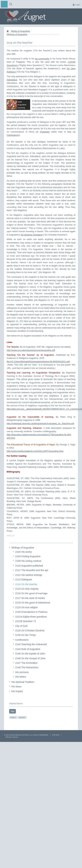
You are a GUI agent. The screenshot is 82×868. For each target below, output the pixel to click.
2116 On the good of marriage (31, 603)
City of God (21, 635)
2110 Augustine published (29, 575)
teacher (22, 727)
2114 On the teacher (26, 594)
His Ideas (16, 696)
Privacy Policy (12, 746)
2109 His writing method (28, 570)
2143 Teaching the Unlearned (31, 654)
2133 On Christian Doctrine (30, 640)
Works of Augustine (20, 31)
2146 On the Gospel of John (30, 668)
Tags (12, 720)
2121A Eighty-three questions (31, 626)
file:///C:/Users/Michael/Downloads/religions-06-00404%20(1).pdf (38, 371)
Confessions (22, 649)
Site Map (56, 744)
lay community (42, 59)
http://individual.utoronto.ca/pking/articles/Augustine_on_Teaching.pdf (40, 433)
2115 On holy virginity (27, 598)
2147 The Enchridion (26, 672)
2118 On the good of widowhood (33, 612)
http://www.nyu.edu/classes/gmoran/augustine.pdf (31, 359)
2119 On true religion (27, 617)
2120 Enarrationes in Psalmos (31, 621)
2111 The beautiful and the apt (32, 580)
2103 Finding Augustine (28, 566)
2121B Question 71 (26, 630)
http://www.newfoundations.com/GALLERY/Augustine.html (35, 460)
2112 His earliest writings (29, 584)
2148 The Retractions (27, 677)
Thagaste (44, 141)
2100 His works (24, 561)
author (13, 727)
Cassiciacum (13, 144)
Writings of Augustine (17, 34)
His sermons (22, 681)
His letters (21, 686)
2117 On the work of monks (30, 607)
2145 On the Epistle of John (30, 663)
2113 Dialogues (24, 589)
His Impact (17, 701)
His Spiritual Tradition (23, 691)
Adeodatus (12, 80)
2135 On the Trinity (25, 645)
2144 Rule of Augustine (28, 658)
